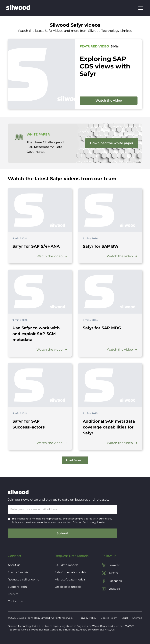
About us (14, 565)
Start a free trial (19, 572)
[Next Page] (75, 460)
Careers (13, 594)
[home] (18, 8)
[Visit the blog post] (40, 210)
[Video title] (36, 246)
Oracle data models (68, 587)
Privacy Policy (88, 618)
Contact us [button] (15, 601)
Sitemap (137, 618)
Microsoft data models (70, 579)
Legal (125, 618)
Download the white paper (112, 143)
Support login (17, 587)
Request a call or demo (24, 579)
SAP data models (66, 565)
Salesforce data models (71, 572)
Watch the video (109, 101)
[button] (140, 8)
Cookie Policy (109, 618)
